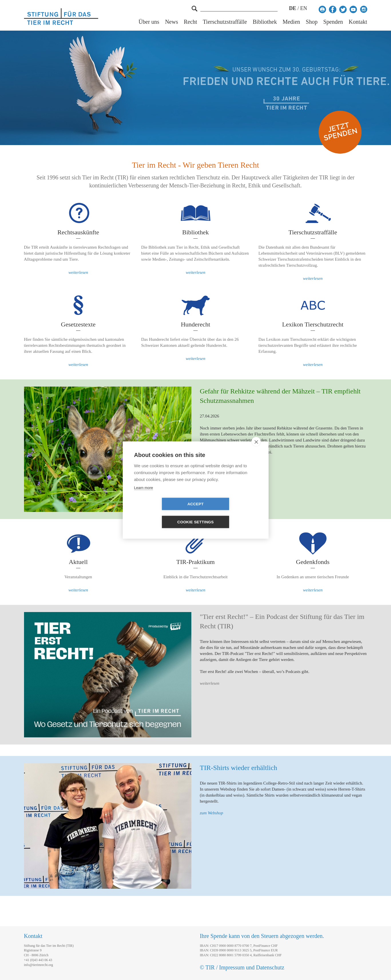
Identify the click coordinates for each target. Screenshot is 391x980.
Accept (163, 513)
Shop (312, 22)
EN (304, 8)
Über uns (149, 22)
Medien (291, 22)
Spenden (333, 22)
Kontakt (358, 22)
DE (292, 8)
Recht (190, 22)
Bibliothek (265, 22)
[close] (256, 451)
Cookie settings (229, 513)
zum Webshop (212, 813)
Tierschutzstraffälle (225, 22)
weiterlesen (78, 272)
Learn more (144, 497)
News (172, 22)
